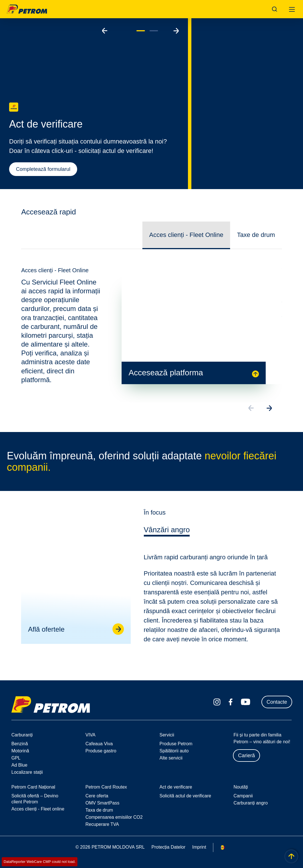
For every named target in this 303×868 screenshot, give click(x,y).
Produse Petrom (176, 744)
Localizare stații (27, 772)
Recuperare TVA (102, 824)
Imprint (199, 847)
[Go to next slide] (176, 31)
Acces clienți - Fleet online (38, 809)
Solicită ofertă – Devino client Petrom (35, 799)
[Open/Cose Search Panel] (275, 9)
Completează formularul (43, 169)
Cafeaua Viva (99, 744)
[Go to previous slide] (105, 31)
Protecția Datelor (168, 847)
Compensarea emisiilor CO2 (114, 817)
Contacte (277, 702)
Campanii (243, 796)
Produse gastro (101, 751)
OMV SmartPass (102, 803)
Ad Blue (19, 765)
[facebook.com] (231, 702)
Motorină (20, 751)
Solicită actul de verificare (185, 796)
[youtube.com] (246, 702)
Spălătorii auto (174, 751)
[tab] (167, 535)
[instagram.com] (217, 702)
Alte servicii (171, 758)
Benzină (20, 744)
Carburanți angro (251, 803)
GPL (16, 758)
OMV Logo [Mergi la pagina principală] (27, 9)
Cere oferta (97, 796)
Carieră (246, 756)
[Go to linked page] (118, 633)
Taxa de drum (99, 810)
